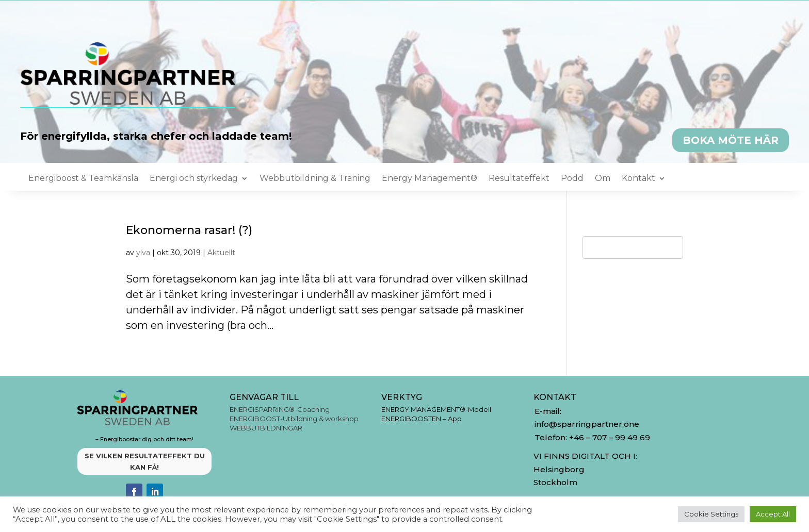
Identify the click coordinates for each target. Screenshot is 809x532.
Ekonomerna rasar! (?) (189, 230)
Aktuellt (221, 253)
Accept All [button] (773, 514)
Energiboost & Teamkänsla (83, 179)
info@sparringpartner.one (588, 424)
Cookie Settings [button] (711, 514)
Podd (572, 179)
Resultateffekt (519, 179)
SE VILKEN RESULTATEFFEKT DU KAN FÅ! (145, 461)
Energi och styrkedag (194, 179)
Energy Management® (430, 179)
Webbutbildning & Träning (315, 179)
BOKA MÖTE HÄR (731, 140)
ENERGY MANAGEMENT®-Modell (436, 409)
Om (603, 179)
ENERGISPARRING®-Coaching (280, 409)
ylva (143, 253)
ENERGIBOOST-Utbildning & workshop (294, 419)
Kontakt (638, 179)
